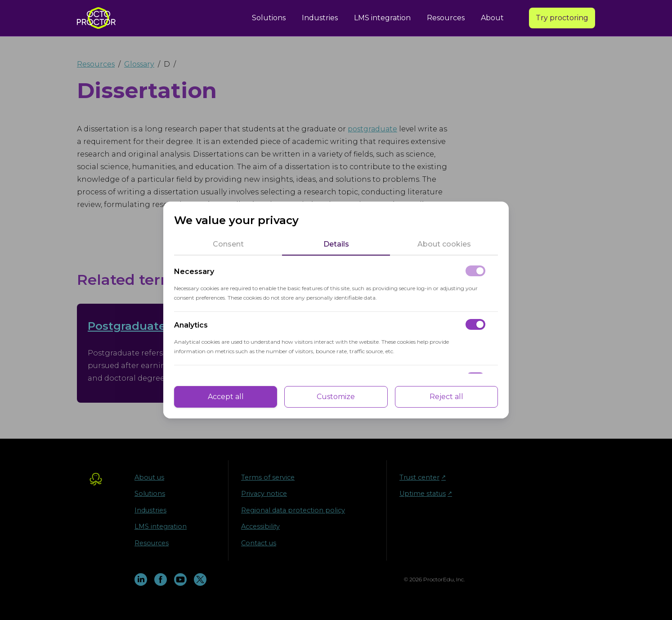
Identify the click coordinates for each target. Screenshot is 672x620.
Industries (320, 18)
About (492, 18)
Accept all (226, 397)
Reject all (446, 397)
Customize (336, 397)
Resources (446, 18)
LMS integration (382, 18)
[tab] (228, 244)
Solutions (269, 18)
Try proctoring (562, 18)
